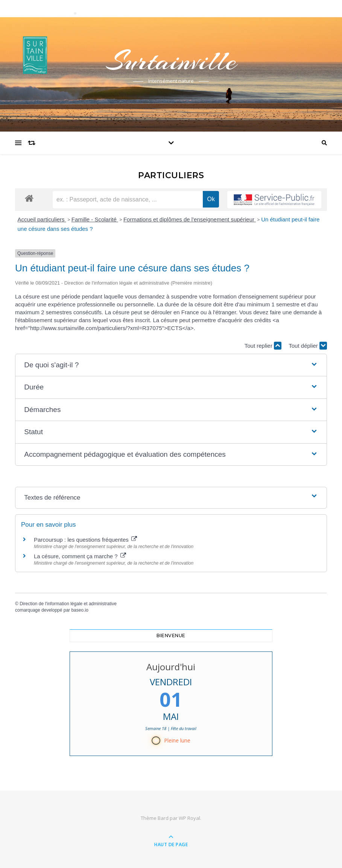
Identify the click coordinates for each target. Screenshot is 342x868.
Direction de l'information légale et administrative (68, 604)
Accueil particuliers (42, 219)
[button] (171, 365)
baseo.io (80, 610)
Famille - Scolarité (95, 219)
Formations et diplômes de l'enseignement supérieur (190, 219)
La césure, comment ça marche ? (80, 556)
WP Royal (189, 818)
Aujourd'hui (171, 667)
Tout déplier (308, 346)
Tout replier (263, 346)
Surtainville (171, 61)
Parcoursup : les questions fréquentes (85, 540)
